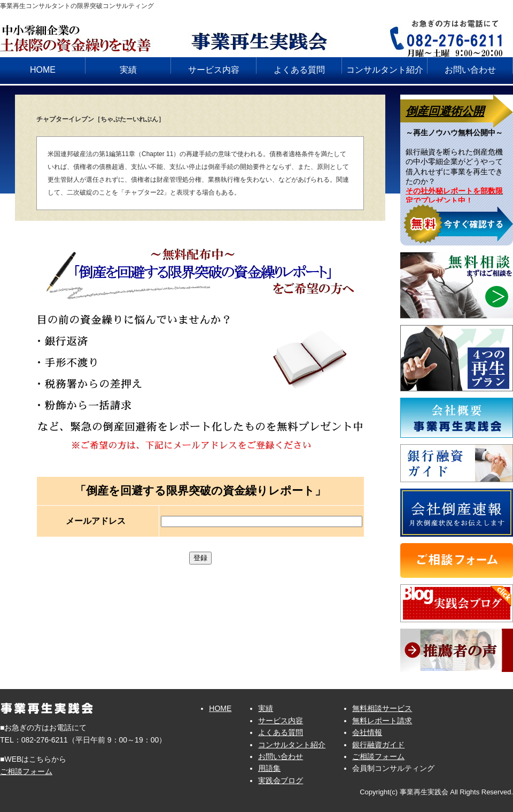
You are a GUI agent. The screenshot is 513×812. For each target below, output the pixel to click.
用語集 (269, 768)
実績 (128, 70)
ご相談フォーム (26, 771)
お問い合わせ (470, 70)
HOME (43, 70)
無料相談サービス (382, 708)
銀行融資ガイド (378, 745)
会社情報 (367, 732)
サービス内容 (214, 70)
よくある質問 (299, 70)
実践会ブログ (281, 780)
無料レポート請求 (382, 721)
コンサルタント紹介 (385, 70)
